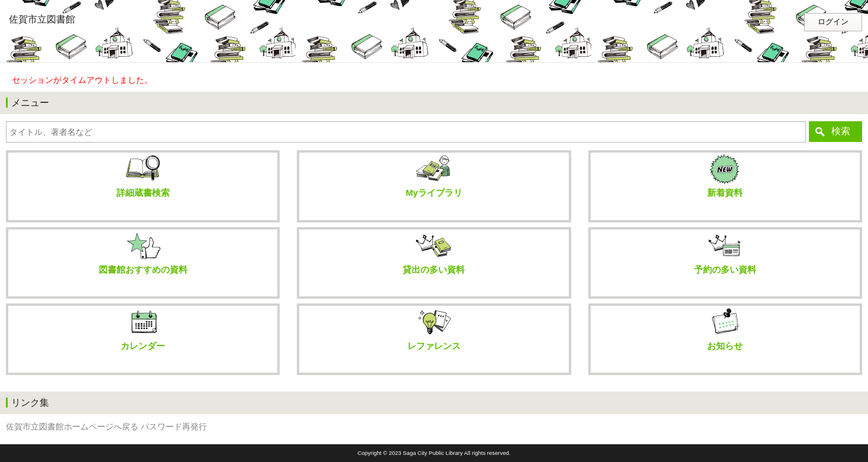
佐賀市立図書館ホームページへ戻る (72, 427)
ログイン (833, 22)
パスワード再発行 (174, 427)
